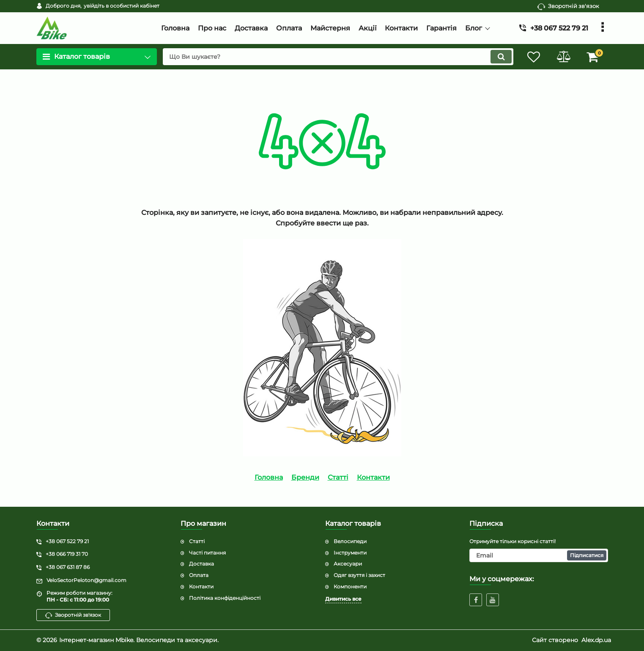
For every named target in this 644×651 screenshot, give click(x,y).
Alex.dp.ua (596, 640)
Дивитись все (343, 599)
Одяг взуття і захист (359, 575)
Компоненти (350, 586)
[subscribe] (539, 555)
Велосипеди (350, 541)
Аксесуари (348, 564)
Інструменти (350, 553)
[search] (338, 57)
